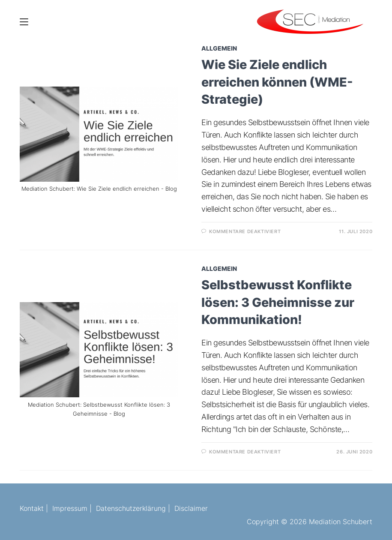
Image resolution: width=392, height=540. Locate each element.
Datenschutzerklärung (131, 508)
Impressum (70, 508)
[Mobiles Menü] (24, 21)
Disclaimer (191, 508)
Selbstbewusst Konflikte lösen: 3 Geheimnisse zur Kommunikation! (278, 302)
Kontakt (32, 508)
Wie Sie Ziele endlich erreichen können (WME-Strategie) (277, 82)
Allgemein (219, 48)
